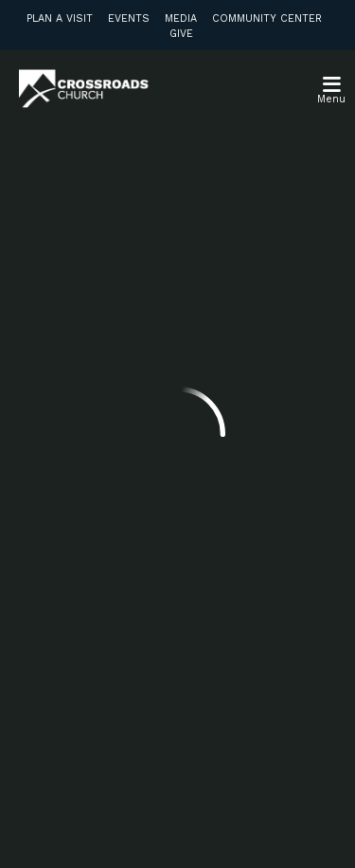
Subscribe (84, 683)
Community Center (267, 18)
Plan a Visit (60, 18)
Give (181, 34)
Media (181, 18)
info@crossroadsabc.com (106, 362)
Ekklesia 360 (178, 828)
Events (129, 18)
